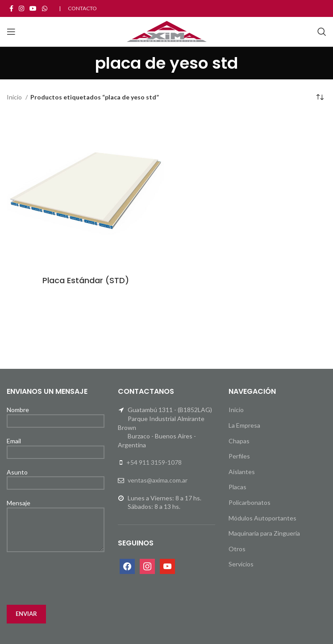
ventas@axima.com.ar (158, 480)
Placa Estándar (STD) (86, 280)
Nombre (56, 415)
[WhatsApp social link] (45, 8)
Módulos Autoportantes (262, 518)
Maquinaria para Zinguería (264, 533)
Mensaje (56, 516)
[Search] (322, 32)
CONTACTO (82, 8)
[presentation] (75, 578)
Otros (237, 549)
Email (56, 446)
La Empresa (244, 425)
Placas (237, 487)
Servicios (241, 564)
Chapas (239, 441)
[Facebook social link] (11, 8)
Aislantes (242, 472)
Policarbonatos (250, 502)
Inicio (15, 97)
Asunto (56, 477)
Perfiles (239, 456)
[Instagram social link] (21, 8)
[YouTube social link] (33, 8)
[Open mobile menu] (11, 32)
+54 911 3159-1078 (154, 462)
